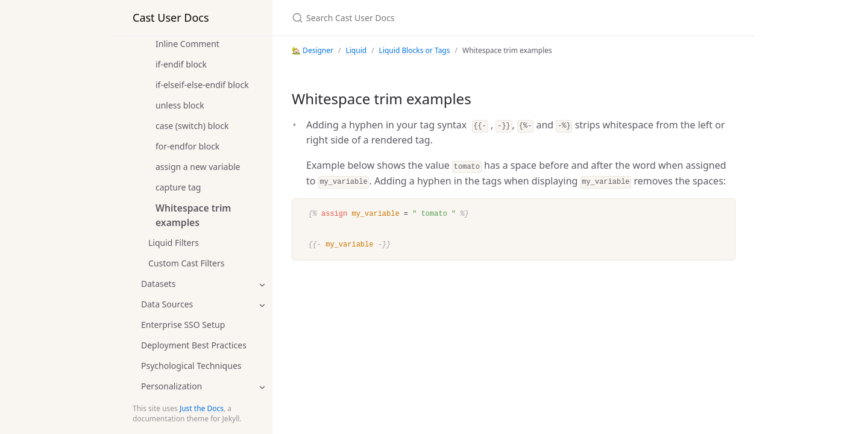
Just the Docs (202, 408)
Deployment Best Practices (194, 345)
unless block (180, 105)
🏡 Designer (313, 50)
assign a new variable (198, 167)
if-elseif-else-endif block (202, 85)
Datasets (158, 284)
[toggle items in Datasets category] (262, 285)
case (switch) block (192, 126)
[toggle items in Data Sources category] (262, 305)
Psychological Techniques (191, 366)
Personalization (171, 386)
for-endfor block (187, 146)
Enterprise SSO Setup (183, 325)
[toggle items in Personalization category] (262, 387)
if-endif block (181, 64)
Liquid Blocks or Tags (415, 50)
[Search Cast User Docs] (434, 18)
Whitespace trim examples (193, 215)
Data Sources (167, 304)
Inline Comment (187, 44)
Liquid (356, 50)
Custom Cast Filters (187, 263)
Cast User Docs (171, 17)
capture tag (178, 187)
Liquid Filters (174, 243)
